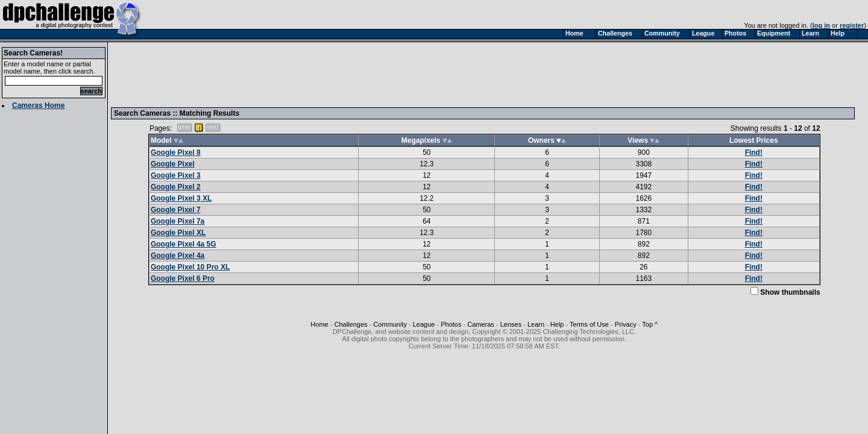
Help (557, 324)
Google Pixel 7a (178, 221)
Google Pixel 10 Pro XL (190, 267)
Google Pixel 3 (176, 175)
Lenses (511, 324)
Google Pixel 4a (178, 256)
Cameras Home (38, 105)
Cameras (481, 324)
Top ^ (650, 324)
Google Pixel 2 (176, 187)
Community (390, 324)
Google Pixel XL (178, 233)
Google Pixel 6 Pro (183, 278)
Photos (451, 324)
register (852, 25)
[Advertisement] (333, 74)
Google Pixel (173, 164)
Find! (754, 153)
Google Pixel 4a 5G (184, 244)
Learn (536, 324)
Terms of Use (589, 324)
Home (319, 324)
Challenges (351, 324)
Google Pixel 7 (176, 210)
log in (821, 25)
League (424, 324)
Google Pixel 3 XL (181, 198)
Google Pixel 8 (176, 153)
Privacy (626, 324)
